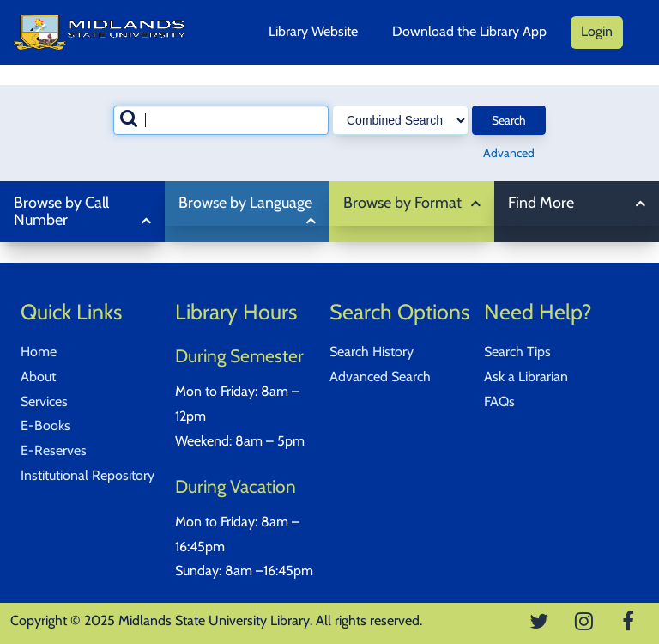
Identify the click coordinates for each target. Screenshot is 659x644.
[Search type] (400, 120)
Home (39, 352)
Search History (372, 352)
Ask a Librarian (526, 377)
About (38, 377)
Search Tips (517, 352)
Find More (541, 203)
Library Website (313, 31)
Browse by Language (245, 203)
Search (509, 120)
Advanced (509, 153)
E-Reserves (54, 450)
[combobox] (221, 120)
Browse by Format (402, 203)
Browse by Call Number (61, 211)
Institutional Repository (88, 475)
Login (597, 31)
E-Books (45, 425)
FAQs (499, 401)
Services (44, 401)
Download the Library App (469, 31)
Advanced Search (380, 377)
